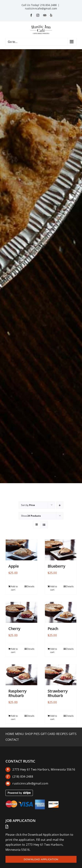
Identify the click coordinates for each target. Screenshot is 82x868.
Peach (53, 629)
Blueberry (56, 566)
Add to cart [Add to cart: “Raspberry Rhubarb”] (14, 717)
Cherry (14, 629)
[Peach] (61, 612)
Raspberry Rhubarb (17, 693)
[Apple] (21, 550)
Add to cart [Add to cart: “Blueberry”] (54, 588)
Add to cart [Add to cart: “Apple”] (14, 588)
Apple (14, 566)
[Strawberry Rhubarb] (61, 675)
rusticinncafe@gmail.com (41, 8)
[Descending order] (60, 505)
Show (31, 516)
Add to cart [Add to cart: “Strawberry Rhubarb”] (54, 717)
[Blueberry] (61, 550)
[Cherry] (21, 612)
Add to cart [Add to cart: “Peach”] (54, 650)
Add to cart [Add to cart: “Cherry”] (14, 650)
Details (31, 586)
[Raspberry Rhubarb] (21, 675)
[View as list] (44, 525)
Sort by (28, 505)
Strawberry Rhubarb (58, 693)
